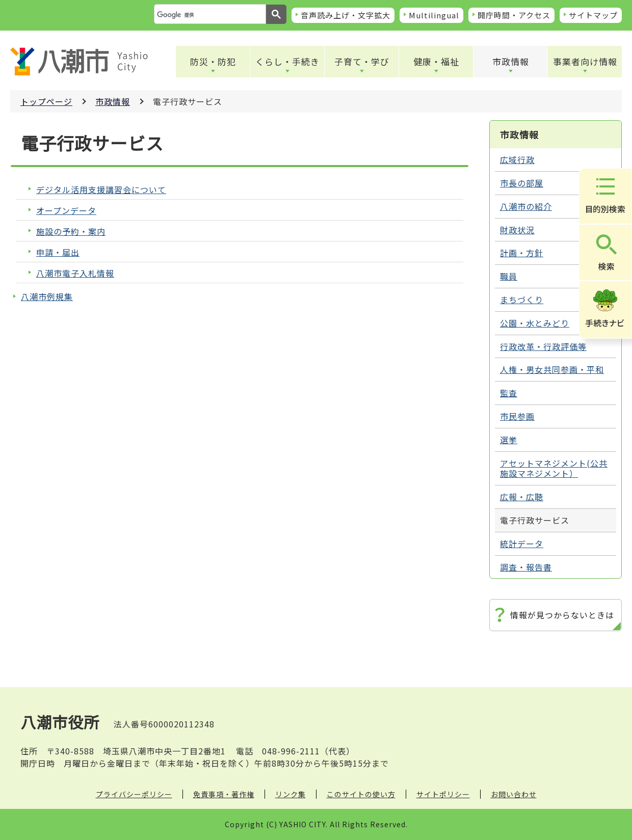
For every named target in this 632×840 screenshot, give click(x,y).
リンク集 (291, 794)
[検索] (209, 15)
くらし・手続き (287, 61)
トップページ (46, 101)
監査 (509, 393)
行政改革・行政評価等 (543, 346)
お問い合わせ (514, 794)
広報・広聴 (522, 497)
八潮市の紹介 (526, 206)
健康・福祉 (436, 61)
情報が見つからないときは (562, 615)
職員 (509, 276)
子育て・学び (362, 61)
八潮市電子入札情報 (75, 273)
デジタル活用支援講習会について (101, 190)
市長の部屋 (522, 183)
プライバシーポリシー (134, 794)
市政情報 (511, 61)
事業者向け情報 (585, 61)
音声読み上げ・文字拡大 (346, 15)
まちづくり (522, 300)
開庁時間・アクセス (514, 15)
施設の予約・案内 (71, 232)
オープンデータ (66, 211)
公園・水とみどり (535, 323)
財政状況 (517, 230)
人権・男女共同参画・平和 (552, 369)
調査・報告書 (526, 567)
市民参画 (517, 416)
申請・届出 (58, 252)
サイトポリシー (443, 794)
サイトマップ (593, 15)
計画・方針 (522, 253)
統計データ (522, 544)
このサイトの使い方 (361, 794)
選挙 (509, 440)
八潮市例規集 (47, 296)
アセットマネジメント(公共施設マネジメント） (554, 468)
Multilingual (434, 15)
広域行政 (517, 159)
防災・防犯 (213, 61)
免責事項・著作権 (224, 794)
